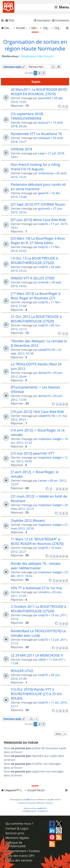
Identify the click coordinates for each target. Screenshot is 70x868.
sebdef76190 (47, 350)
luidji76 (43, 224)
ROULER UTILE (22, 671)
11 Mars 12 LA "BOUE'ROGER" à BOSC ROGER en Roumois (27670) (37, 541)
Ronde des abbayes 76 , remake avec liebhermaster (36, 566)
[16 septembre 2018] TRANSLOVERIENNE (27, 116)
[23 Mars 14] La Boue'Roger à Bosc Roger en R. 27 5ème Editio (38, 241)
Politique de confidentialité (15, 844)
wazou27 (44, 122)
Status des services (19, 860)
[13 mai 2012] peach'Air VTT (32, 453)
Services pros (15, 833)
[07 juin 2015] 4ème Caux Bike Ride (38, 220)
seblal (42, 659)
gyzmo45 (44, 208)
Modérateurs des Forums (37, 56)
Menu (64, 7)
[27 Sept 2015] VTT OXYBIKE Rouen (38, 204)
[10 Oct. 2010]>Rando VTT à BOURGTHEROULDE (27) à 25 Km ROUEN (36, 694)
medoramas (46, 173)
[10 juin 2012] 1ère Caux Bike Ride (37, 412)
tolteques (44, 138)
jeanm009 (45, 98)
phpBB (26, 800)
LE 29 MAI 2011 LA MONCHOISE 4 (37, 655)
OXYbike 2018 (21, 149)
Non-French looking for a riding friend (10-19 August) (35, 167)
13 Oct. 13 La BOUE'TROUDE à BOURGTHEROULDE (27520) (34, 260)
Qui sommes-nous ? (19, 824)
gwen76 (43, 193)
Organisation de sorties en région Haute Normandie (35, 45)
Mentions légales (17, 838)
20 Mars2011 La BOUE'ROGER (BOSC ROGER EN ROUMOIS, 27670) (39, 92)
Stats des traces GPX (20, 856)
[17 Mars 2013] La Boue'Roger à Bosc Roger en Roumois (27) (36, 296)
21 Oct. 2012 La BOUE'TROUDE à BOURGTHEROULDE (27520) (36, 319)
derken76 (44, 373)
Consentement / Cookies (23, 851)
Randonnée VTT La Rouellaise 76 (36, 134)
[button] (44, 73)
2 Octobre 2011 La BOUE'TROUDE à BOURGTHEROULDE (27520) (38, 609)
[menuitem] (10, 20)
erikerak (43, 282)
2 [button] (39, 73)
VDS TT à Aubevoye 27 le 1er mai (36, 588)
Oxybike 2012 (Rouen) (28, 520)
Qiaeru (50, 803)
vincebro (44, 592)
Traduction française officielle (31, 803)
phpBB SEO (42, 808)
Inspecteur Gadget (50, 439)
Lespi (42, 153)
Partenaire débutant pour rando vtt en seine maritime (38, 187)
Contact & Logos (17, 828)
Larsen (43, 480)
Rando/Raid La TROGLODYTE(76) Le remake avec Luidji (38, 633)
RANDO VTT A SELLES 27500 (33, 278)
